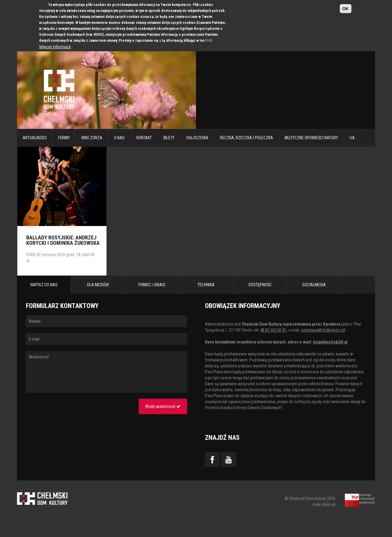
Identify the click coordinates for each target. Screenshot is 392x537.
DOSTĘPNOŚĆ (260, 285)
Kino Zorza (92, 138)
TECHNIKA (206, 285)
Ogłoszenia (197, 138)
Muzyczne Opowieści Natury (311, 138)
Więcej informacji (55, 47)
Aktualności (35, 138)
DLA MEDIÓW (98, 285)
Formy (64, 138)
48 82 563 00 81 (273, 330)
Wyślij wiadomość (163, 406)
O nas (119, 138)
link (209, 40)
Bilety (169, 138)
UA (352, 138)
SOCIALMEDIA (314, 285)
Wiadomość (107, 372)
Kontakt (144, 138)
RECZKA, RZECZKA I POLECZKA (246, 138)
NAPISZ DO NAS (44, 285)
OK (346, 9)
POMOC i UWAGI (152, 285)
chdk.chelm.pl (324, 504)
